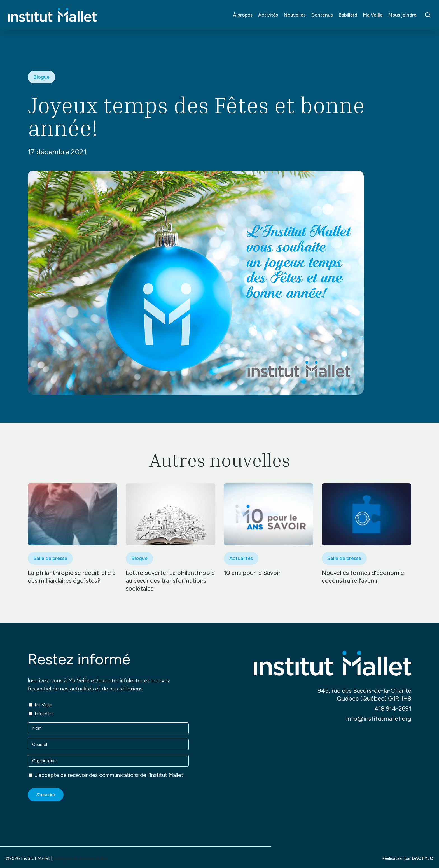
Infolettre (44, 714)
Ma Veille (43, 705)
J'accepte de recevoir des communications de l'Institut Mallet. (109, 775)
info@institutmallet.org (379, 719)
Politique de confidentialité (81, 858)
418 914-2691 (393, 709)
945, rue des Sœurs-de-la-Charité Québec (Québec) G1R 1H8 (364, 695)
